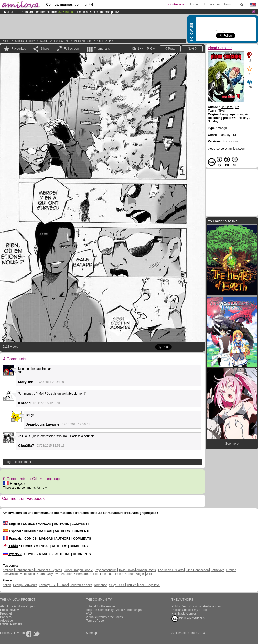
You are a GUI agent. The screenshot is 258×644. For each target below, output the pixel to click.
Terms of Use (95, 621)
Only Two (53, 574)
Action (7, 585)
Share (45, 49)
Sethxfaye (217, 570)
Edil (96, 574)
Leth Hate (107, 574)
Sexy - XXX (117, 585)
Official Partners (11, 624)
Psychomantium (106, 570)
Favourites (19, 49)
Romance (100, 585)
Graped (231, 570)
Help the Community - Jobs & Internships (114, 610)
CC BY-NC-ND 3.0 (188, 619)
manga (44, 41)
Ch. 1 (100, 41)
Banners (6, 617)
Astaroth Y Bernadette (76, 574)
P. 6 (111, 41)
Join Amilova (175, 4)
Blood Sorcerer (83, 41)
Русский (12, 554)
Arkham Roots (146, 570)
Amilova (8, 570)
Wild (149, 574)
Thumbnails (102, 49)
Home (6, 41)
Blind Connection (197, 570)
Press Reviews (10, 610)
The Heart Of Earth (171, 570)
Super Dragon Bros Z (78, 570)
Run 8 (119, 574)
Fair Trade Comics (184, 614)
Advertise (6, 621)
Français (14, 483)
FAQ (89, 614)
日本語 (10, 546)
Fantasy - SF (61, 41)
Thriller (132, 585)
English (11, 524)
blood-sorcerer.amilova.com (227, 149)
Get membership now (105, 12)
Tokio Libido (127, 570)
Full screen (72, 49)
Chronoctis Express (49, 570)
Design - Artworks (25, 585)
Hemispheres (24, 570)
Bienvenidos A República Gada (24, 574)
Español (12, 531)
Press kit (6, 614)
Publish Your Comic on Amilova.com (196, 606)
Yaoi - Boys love (149, 585)
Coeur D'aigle (135, 574)
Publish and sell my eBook (190, 610)
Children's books (81, 585)
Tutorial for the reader (100, 606)
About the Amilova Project (18, 606)
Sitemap (91, 633)
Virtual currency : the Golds (104, 617)
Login (194, 4)
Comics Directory (25, 41)
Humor (63, 585)
